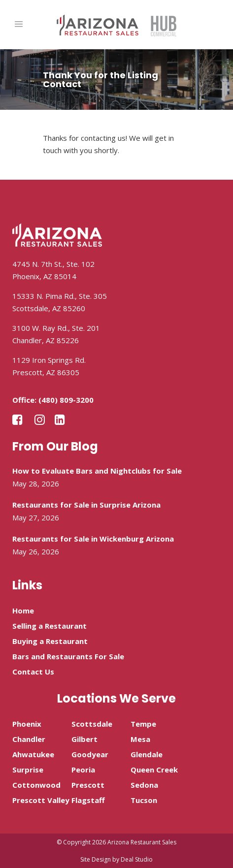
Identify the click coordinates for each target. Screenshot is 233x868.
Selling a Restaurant (50, 626)
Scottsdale (92, 724)
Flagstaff (88, 800)
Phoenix (27, 724)
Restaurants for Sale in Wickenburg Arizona (93, 539)
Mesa (140, 739)
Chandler (29, 739)
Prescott (88, 785)
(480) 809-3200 (66, 400)
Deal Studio (137, 859)
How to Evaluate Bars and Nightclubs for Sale (97, 471)
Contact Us (33, 672)
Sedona (144, 785)
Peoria (83, 770)
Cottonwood (36, 785)
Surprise (28, 770)
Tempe (143, 724)
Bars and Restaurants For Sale (68, 656)
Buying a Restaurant (50, 641)
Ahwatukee (33, 754)
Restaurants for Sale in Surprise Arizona (86, 505)
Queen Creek (154, 770)
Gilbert (84, 739)
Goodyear (90, 754)
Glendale (147, 754)
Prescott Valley (41, 800)
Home (23, 611)
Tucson (144, 800)
